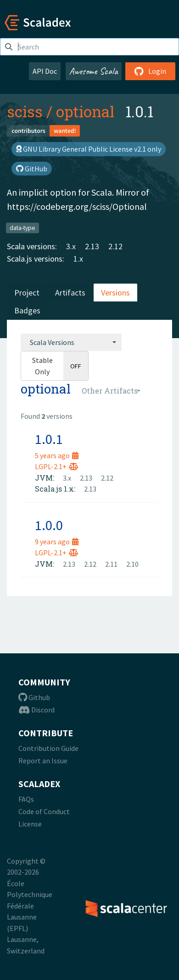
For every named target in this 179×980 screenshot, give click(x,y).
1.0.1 (49, 439)
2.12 (115, 246)
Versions (115, 293)
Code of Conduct (44, 811)
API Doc (45, 71)
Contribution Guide (48, 748)
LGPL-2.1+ (56, 466)
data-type (22, 227)
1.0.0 (49, 525)
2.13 (92, 246)
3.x (71, 246)
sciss (25, 111)
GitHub (32, 169)
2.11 (111, 564)
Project (27, 293)
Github (34, 697)
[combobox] (71, 342)
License (30, 824)
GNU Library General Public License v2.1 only (89, 149)
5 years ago (57, 455)
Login (150, 71)
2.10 (132, 564)
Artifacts (70, 293)
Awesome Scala (94, 71)
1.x (78, 259)
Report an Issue (43, 761)
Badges (27, 310)
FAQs (26, 799)
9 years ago (57, 542)
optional (85, 111)
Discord (36, 710)
